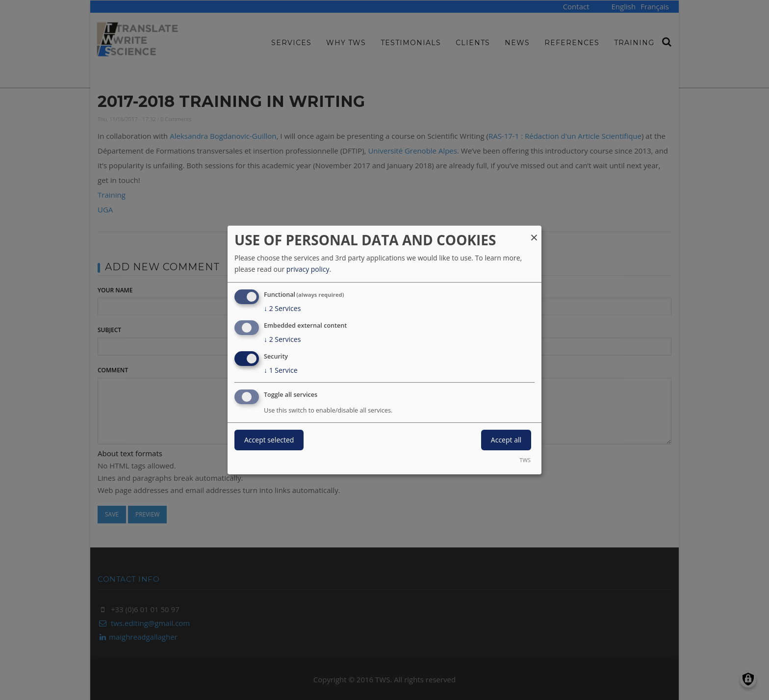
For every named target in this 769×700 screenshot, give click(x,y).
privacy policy (308, 269)
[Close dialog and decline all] (534, 232)
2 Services (282, 309)
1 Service (281, 370)
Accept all (506, 440)
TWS (525, 460)
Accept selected (269, 440)
